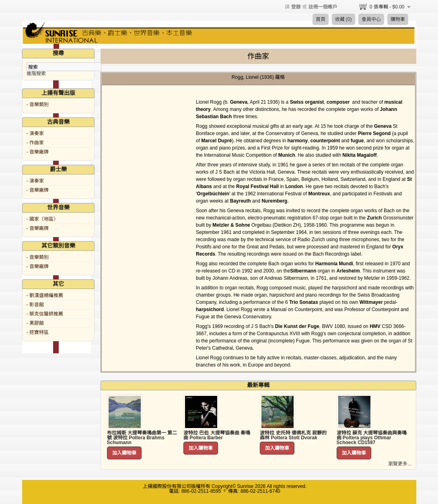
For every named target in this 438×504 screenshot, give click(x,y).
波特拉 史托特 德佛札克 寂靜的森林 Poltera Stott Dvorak (293, 435)
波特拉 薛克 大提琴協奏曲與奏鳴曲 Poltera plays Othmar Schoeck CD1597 (372, 438)
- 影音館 (35, 305)
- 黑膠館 (35, 323)
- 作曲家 (35, 143)
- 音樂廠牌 (38, 152)
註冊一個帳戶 (323, 7)
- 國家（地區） (42, 219)
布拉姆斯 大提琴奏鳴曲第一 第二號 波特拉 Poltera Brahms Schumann (142, 438)
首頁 (321, 19)
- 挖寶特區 (38, 332)
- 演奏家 (35, 133)
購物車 (398, 19)
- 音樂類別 (38, 104)
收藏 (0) (343, 19)
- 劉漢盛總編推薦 (45, 295)
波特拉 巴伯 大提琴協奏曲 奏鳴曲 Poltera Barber (217, 435)
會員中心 (371, 19)
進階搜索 (36, 74)
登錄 (296, 7)
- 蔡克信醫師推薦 (45, 314)
